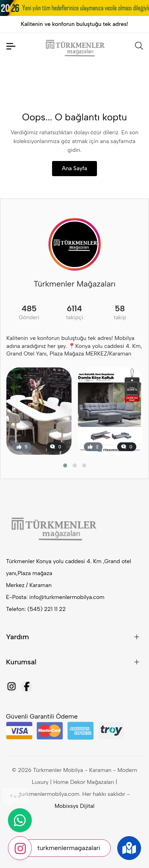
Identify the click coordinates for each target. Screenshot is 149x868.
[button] (65, 465)
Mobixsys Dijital (74, 806)
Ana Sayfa (74, 168)
